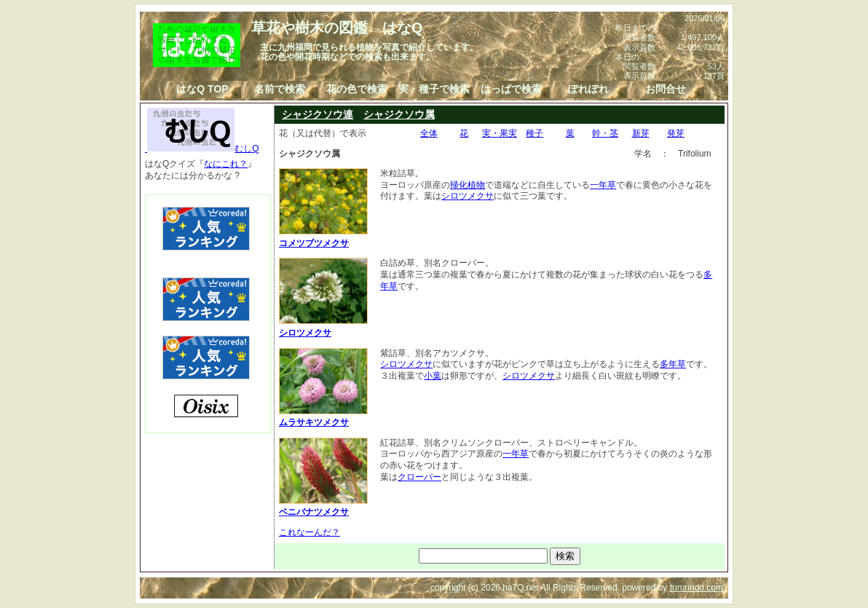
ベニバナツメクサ (323, 507)
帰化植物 (467, 185)
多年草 (673, 364)
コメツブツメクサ (323, 237)
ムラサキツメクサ (323, 417)
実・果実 (500, 133)
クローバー (419, 477)
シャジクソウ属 (399, 114)
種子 (534, 133)
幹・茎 (605, 133)
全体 (429, 133)
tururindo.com (697, 588)
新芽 (641, 133)
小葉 (433, 376)
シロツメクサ (467, 196)
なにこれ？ (226, 164)
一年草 (603, 185)
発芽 (676, 133)
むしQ (202, 149)
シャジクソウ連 (317, 114)
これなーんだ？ (309, 532)
